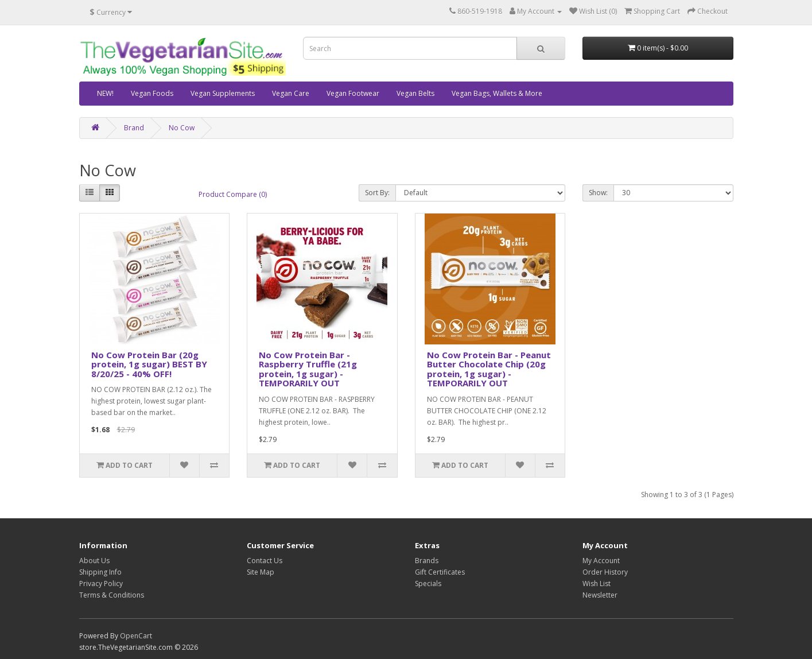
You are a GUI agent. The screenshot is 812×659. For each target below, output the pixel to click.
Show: (598, 193)
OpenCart (136, 636)
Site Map (261, 572)
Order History (605, 572)
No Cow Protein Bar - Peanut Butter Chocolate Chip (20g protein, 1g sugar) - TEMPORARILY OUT (489, 369)
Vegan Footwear (353, 93)
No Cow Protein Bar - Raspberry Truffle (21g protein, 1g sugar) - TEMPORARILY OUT (308, 369)
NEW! (105, 93)
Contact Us (265, 561)
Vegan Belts (415, 93)
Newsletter (600, 595)
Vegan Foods (152, 93)
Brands (427, 561)
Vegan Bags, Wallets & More (497, 93)
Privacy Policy (101, 584)
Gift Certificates (440, 572)
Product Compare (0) (233, 194)
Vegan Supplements (223, 93)
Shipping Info (100, 572)
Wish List (597, 584)
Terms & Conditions (112, 595)
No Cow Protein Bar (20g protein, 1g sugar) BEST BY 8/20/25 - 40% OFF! (149, 364)
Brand (134, 128)
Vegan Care (291, 93)
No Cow (182, 128)
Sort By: (377, 193)
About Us (94, 561)
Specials (428, 584)
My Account (601, 561)
